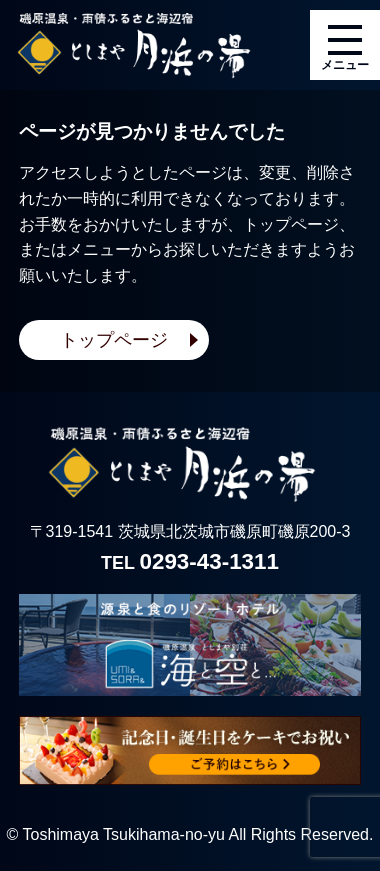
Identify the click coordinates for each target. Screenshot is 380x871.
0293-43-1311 (209, 561)
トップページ (114, 340)
